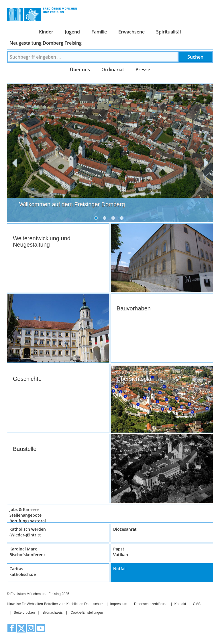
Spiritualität (169, 32)
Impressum (119, 604)
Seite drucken (24, 613)
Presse (143, 70)
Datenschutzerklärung (151, 604)
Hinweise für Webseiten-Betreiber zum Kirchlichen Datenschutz (55, 604)
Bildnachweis (53, 613)
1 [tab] (97, 219)
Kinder (46, 32)
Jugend (72, 32)
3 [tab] (114, 219)
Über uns (80, 70)
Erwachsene (131, 32)
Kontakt (180, 604)
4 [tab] (123, 219)
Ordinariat (113, 70)
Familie (99, 32)
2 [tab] (106, 219)
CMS (197, 604)
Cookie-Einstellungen (87, 613)
